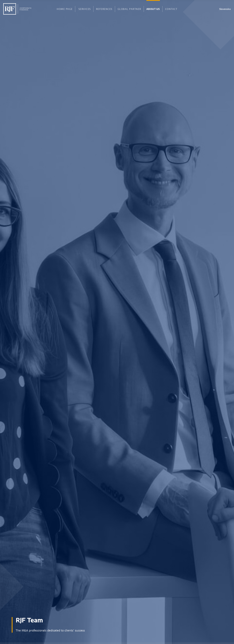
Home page (65, 9)
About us (153, 9)
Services (85, 9)
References (104, 9)
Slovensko (225, 9)
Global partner (129, 9)
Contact (171, 9)
